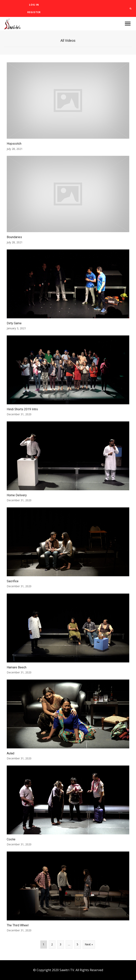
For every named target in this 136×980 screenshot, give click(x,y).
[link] (34, 5)
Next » (89, 944)
